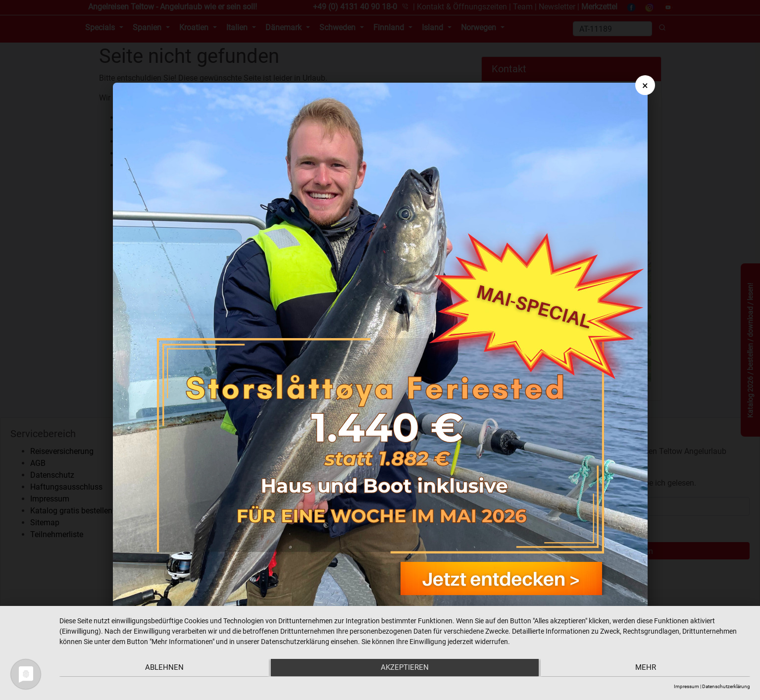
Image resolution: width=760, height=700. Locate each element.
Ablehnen (162, 668)
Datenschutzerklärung (726, 686)
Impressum (686, 686)
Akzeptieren (405, 668)
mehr (647, 668)
